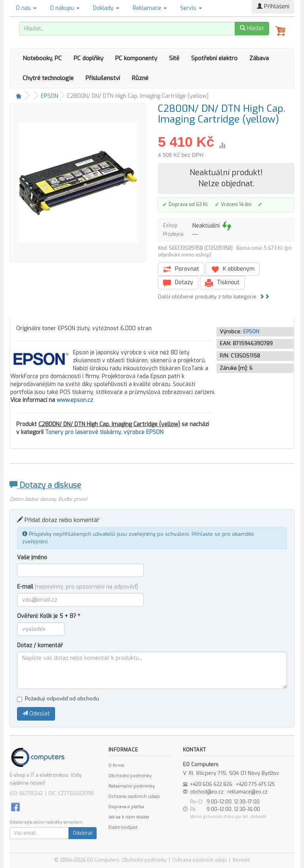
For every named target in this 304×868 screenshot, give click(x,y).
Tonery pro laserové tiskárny (83, 432)
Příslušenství (103, 78)
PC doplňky (88, 58)
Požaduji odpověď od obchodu (58, 699)
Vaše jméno (32, 557)
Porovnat (181, 269)
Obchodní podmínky (130, 776)
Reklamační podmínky (132, 786)
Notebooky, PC (42, 58)
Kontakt (241, 860)
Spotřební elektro (214, 58)
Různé (140, 78)
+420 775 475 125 (255, 784)
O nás (26, 8)
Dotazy (178, 283)
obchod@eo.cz (207, 792)
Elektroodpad (123, 827)
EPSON (49, 96)
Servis (191, 8)
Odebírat (83, 833)
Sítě (174, 58)
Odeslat (36, 714)
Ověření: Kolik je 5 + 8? (48, 616)
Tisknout (222, 283)
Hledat (252, 28)
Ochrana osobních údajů (134, 796)
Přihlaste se (206, 534)
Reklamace (150, 8)
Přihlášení (273, 7)
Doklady (106, 8)
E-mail (78, 587)
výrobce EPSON (143, 432)
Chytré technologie (48, 78)
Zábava (259, 58)
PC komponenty (136, 58)
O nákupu (65, 8)
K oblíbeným (233, 269)
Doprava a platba (126, 807)
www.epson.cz (75, 400)
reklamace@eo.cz (247, 792)
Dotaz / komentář (40, 645)
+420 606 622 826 (211, 784)
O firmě (116, 766)
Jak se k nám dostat (129, 817)
